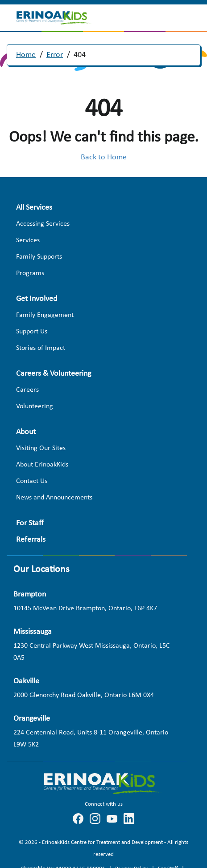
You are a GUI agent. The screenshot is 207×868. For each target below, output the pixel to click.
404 (80, 55)
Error (55, 55)
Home (26, 55)
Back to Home (104, 157)
